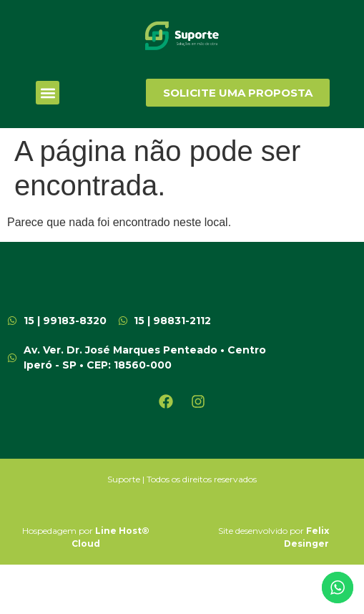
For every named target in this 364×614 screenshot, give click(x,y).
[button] (48, 93)
